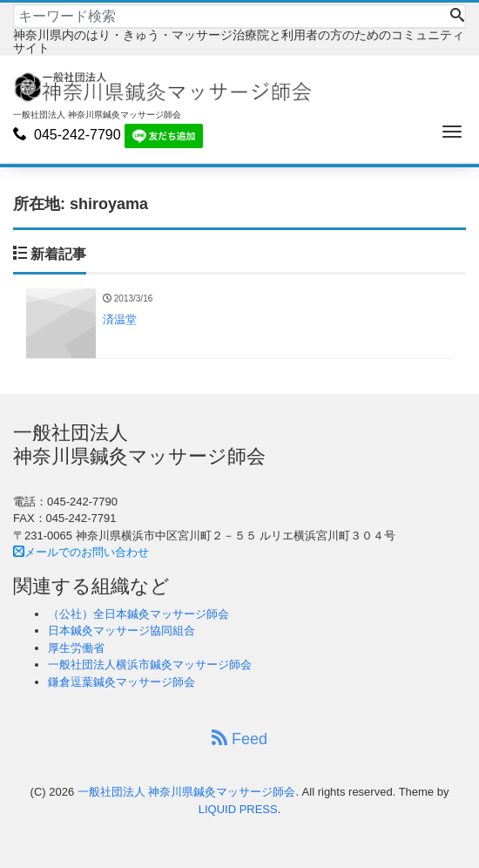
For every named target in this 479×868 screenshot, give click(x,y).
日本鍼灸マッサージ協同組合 (121, 631)
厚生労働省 (76, 648)
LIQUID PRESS (238, 809)
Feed (239, 739)
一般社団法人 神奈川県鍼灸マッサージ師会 (187, 792)
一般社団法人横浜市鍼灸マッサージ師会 (150, 665)
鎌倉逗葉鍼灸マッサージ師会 (121, 682)
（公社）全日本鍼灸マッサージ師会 (138, 614)
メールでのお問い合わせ (81, 552)
